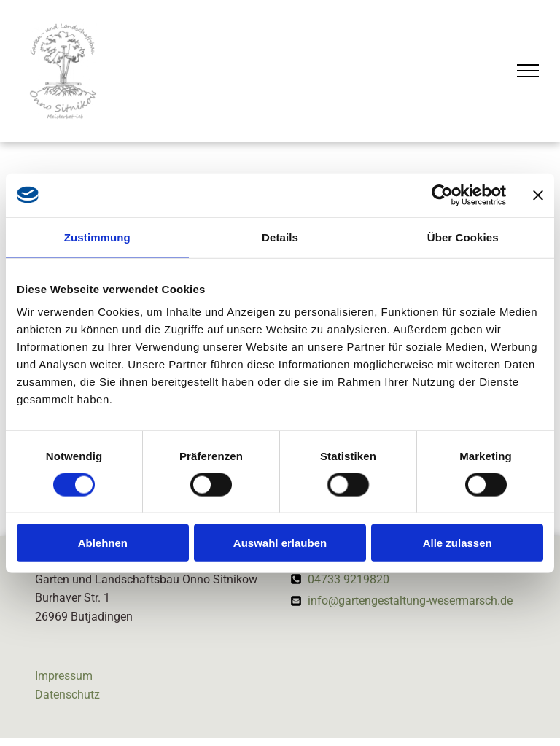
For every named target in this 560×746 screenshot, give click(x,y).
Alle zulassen (458, 543)
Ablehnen (103, 543)
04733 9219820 (349, 579)
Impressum (64, 676)
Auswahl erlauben (280, 543)
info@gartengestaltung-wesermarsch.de (410, 601)
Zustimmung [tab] (97, 237)
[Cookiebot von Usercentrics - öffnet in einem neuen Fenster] (442, 195)
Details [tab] (280, 237)
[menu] (528, 71)
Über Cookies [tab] (463, 237)
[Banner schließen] (538, 195)
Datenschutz (67, 695)
